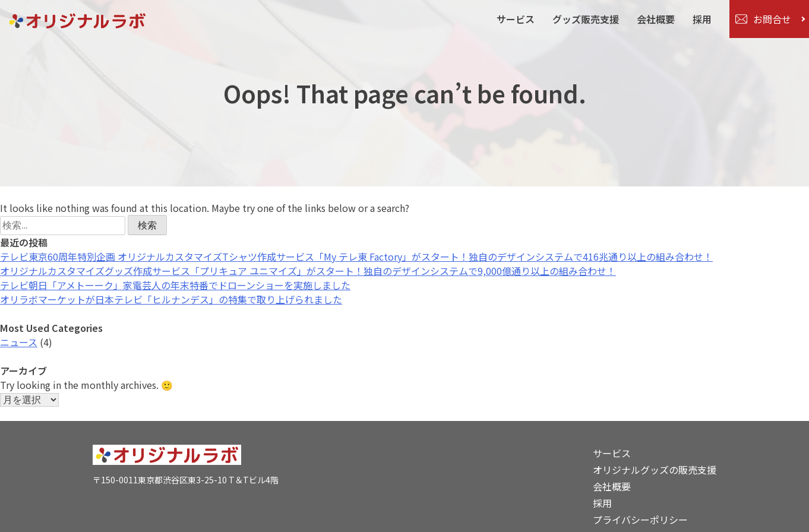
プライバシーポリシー (640, 520)
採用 (702, 19)
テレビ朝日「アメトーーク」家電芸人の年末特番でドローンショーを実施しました (175, 285)
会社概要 (656, 19)
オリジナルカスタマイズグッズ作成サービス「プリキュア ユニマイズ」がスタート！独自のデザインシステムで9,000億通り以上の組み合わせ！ (308, 271)
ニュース (19, 342)
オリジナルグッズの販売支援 (655, 470)
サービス (516, 19)
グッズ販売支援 (586, 19)
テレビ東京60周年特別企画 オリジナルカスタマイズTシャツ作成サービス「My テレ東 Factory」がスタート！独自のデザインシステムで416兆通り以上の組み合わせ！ (356, 256)
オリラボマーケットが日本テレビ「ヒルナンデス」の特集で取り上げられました (171, 299)
